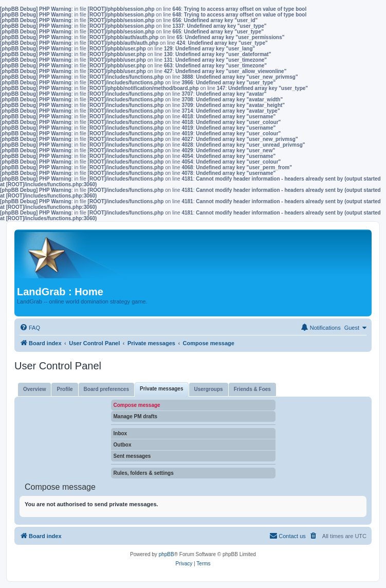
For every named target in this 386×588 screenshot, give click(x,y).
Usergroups (209, 389)
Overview (34, 389)
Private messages (162, 389)
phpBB (167, 554)
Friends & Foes (252, 389)
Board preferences (106, 389)
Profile (65, 389)
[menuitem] (30, 328)
